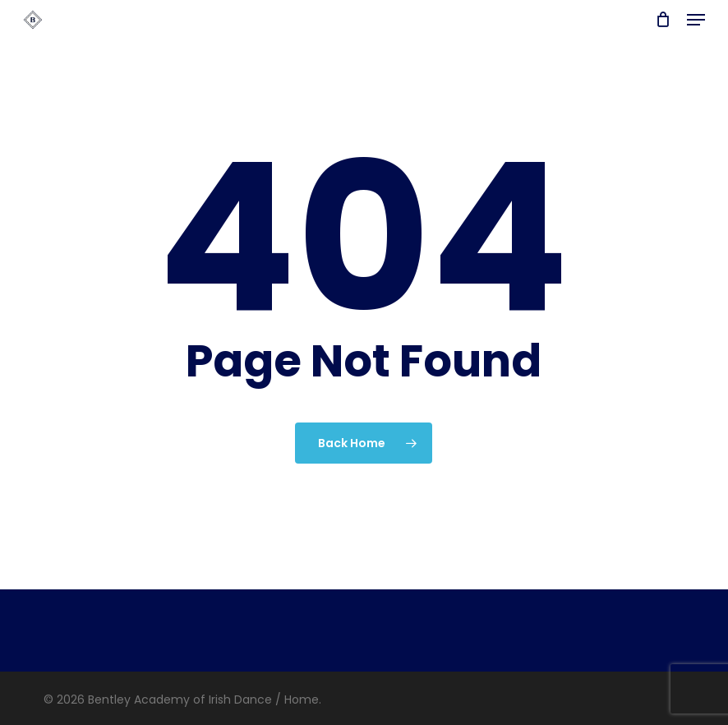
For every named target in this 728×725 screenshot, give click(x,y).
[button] (696, 20)
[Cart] (663, 20)
